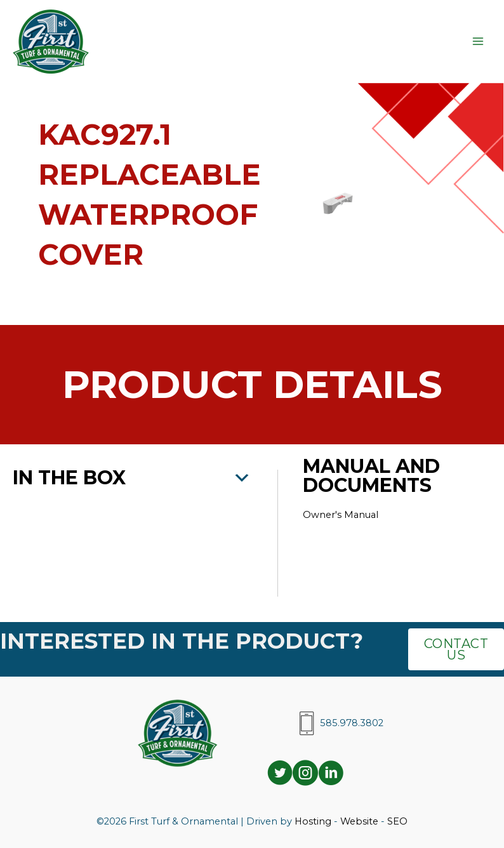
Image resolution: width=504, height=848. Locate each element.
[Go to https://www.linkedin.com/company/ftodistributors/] (331, 774)
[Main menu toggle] (478, 41)
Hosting (313, 821)
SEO (397, 821)
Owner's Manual (342, 515)
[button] (132, 478)
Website (359, 821)
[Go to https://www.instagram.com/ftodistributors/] (305, 774)
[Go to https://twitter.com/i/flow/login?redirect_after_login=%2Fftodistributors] (280, 774)
